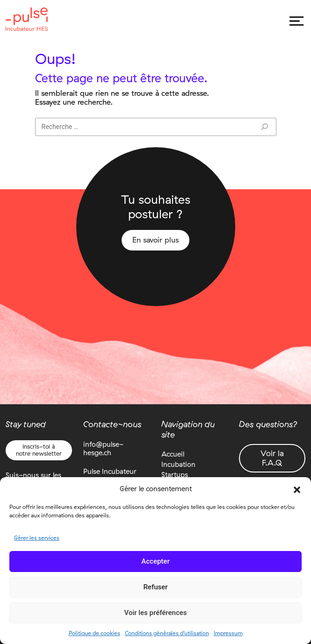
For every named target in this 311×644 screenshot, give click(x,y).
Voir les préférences (156, 613)
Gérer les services (37, 538)
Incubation (178, 464)
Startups (175, 475)
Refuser (155, 587)
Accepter (155, 561)
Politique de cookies (94, 633)
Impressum (228, 633)
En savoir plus (155, 240)
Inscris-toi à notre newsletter (39, 450)
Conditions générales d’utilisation (167, 633)
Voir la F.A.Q (272, 458)
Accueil (173, 454)
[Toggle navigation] (296, 21)
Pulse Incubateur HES (27, 19)
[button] (297, 489)
